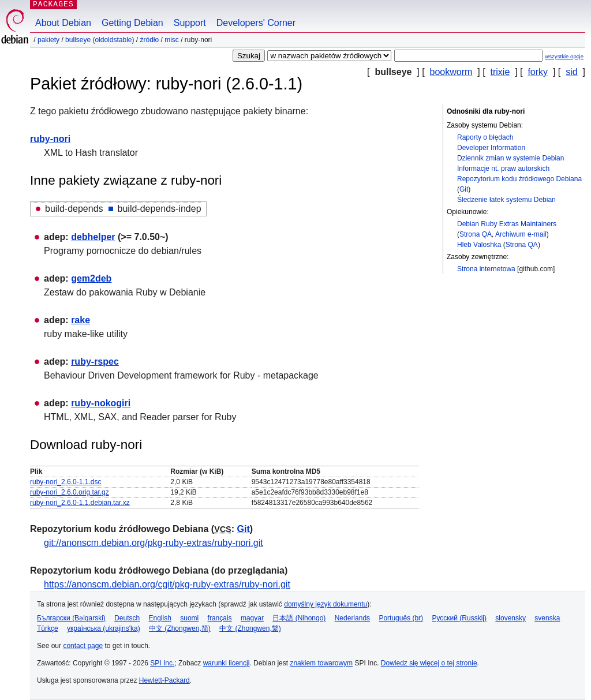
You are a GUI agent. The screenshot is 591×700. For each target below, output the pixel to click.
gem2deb (91, 278)
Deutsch (127, 618)
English (160, 618)
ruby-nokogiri (101, 403)
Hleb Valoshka (479, 245)
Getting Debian (132, 23)
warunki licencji (227, 663)
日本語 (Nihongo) (299, 618)
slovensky (510, 618)
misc (172, 40)
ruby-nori (50, 139)
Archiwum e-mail (521, 234)
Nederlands (352, 618)
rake (81, 320)
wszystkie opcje (564, 56)
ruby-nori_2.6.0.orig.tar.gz (70, 492)
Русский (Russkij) (459, 618)
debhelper (93, 237)
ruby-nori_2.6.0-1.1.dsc (66, 482)
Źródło (149, 40)
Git (464, 189)
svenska (547, 618)
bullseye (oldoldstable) (100, 40)
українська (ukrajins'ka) (104, 628)
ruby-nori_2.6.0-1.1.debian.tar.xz (80, 503)
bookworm (451, 72)
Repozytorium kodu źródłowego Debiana (519, 179)
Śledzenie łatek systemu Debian (506, 200)
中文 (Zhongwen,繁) (250, 628)
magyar (252, 618)
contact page (83, 646)
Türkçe (48, 628)
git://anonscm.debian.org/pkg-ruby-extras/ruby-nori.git (154, 543)
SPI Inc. (162, 663)
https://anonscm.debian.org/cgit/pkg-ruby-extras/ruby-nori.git (167, 584)
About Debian (63, 23)
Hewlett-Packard (164, 680)
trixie (500, 72)
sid (571, 72)
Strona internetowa (486, 269)
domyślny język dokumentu (326, 604)
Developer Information (491, 148)
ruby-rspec (95, 362)
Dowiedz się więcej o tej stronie (429, 663)
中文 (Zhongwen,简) (180, 628)
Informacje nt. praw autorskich (503, 169)
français (220, 618)
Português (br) (401, 618)
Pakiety (48, 40)
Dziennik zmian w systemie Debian (510, 158)
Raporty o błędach (485, 137)
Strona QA (476, 234)
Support (190, 23)
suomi (189, 618)
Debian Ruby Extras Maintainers (507, 224)
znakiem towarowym (321, 663)
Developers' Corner (256, 23)
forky (538, 72)
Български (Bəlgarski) (71, 618)
